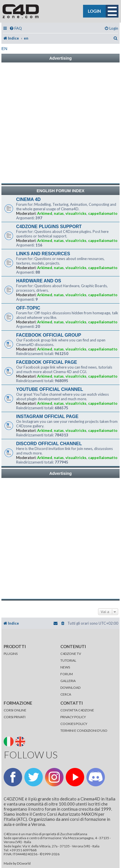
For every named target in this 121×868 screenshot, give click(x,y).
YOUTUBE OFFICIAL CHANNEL (50, 389)
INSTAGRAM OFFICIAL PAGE (47, 416)
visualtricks (76, 213)
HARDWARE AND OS (39, 281)
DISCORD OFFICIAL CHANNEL (49, 444)
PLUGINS (11, 654)
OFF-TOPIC (28, 308)
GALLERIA (68, 681)
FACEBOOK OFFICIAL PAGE (47, 362)
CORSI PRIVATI (15, 717)
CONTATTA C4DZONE (77, 710)
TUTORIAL (68, 660)
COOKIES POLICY (74, 724)
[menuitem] (16, 28)
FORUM (67, 674)
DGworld (24, 863)
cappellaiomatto (103, 213)
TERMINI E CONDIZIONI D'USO (84, 730)
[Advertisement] (60, 123)
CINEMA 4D (28, 199)
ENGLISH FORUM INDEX (60, 191)
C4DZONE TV (71, 654)
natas (59, 213)
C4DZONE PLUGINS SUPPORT (49, 227)
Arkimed (45, 213)
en (4, 48)
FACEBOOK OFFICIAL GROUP (49, 335)
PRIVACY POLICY (73, 717)
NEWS (65, 667)
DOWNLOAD (70, 688)
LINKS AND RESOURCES (43, 254)
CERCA (66, 694)
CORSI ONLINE (15, 710)
